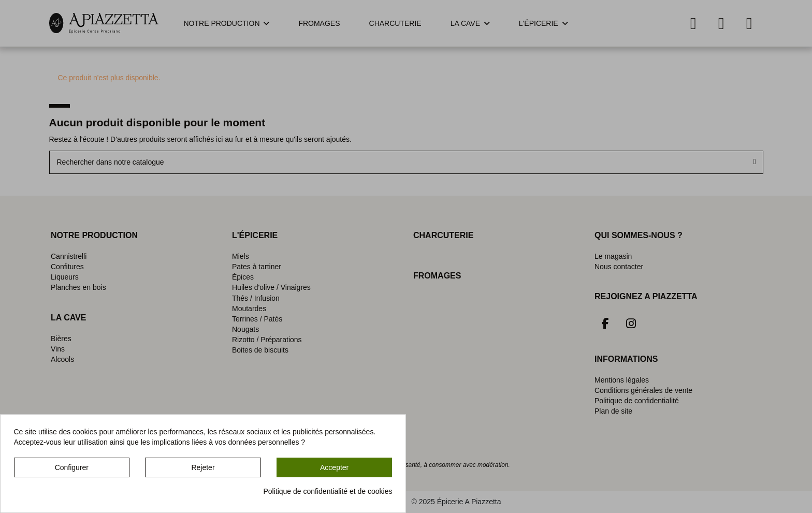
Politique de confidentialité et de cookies (328, 491)
